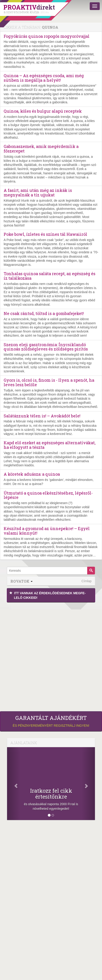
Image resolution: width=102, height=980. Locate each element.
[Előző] (14, 784)
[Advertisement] (51, 656)
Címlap (87, 581)
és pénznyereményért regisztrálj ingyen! (51, 721)
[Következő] (88, 784)
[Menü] (95, 6)
